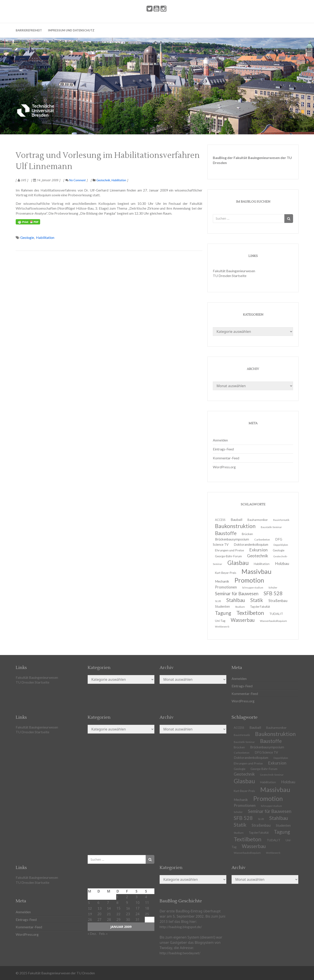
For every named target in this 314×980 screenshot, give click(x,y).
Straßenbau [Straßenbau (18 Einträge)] (278, 601)
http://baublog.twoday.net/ (180, 953)
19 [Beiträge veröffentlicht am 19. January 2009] (90, 914)
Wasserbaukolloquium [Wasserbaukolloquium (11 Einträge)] (273, 621)
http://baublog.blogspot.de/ (181, 927)
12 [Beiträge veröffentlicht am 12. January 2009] (90, 908)
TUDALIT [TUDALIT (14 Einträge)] (274, 840)
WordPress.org (224, 467)
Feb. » (103, 933)
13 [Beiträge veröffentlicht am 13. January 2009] (99, 908)
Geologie (27, 237)
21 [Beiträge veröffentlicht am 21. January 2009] (109, 914)
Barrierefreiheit (29, 30)
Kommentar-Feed (226, 458)
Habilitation (119, 180)
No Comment (76, 180)
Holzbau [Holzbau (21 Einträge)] (282, 564)
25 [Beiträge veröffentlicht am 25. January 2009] (147, 914)
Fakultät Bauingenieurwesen (234, 271)
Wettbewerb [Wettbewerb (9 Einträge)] (222, 627)
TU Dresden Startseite (230, 276)
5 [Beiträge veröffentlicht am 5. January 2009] (89, 902)
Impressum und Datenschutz (71, 30)
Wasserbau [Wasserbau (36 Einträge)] (243, 620)
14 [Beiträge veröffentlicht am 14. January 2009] (109, 908)
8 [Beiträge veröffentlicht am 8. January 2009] (117, 902)
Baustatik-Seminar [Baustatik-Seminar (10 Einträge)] (271, 527)
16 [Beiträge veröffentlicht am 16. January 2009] (128, 908)
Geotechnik (103, 180)
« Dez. (92, 933)
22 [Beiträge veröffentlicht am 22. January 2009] (118, 914)
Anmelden (220, 440)
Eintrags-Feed (223, 449)
